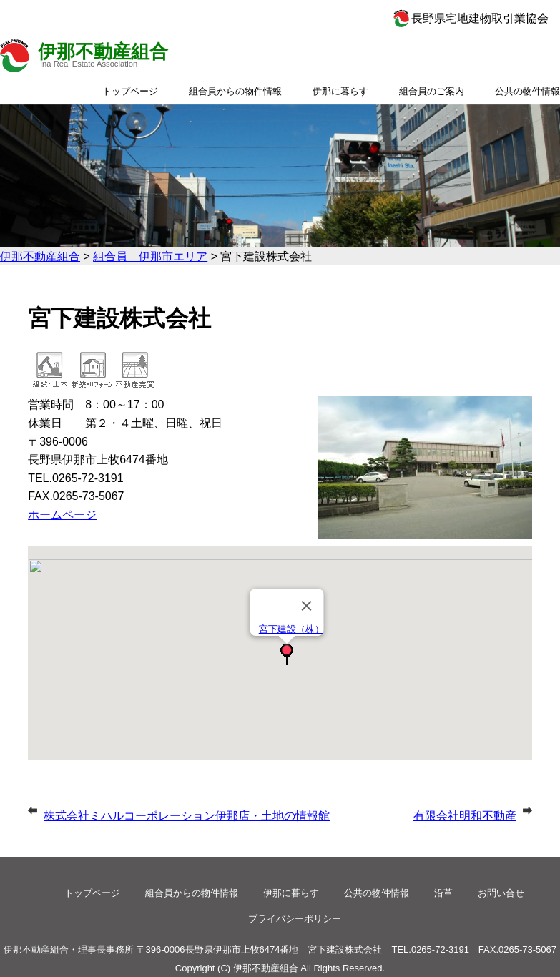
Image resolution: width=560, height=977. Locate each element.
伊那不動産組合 (103, 51)
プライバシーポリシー (295, 919)
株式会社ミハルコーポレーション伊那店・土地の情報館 (187, 816)
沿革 (443, 893)
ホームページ (62, 515)
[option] (280, 176)
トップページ (130, 91)
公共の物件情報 (527, 91)
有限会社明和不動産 (465, 816)
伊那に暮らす (340, 91)
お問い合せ (501, 893)
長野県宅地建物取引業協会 (480, 18)
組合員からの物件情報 (235, 91)
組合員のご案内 (432, 91)
